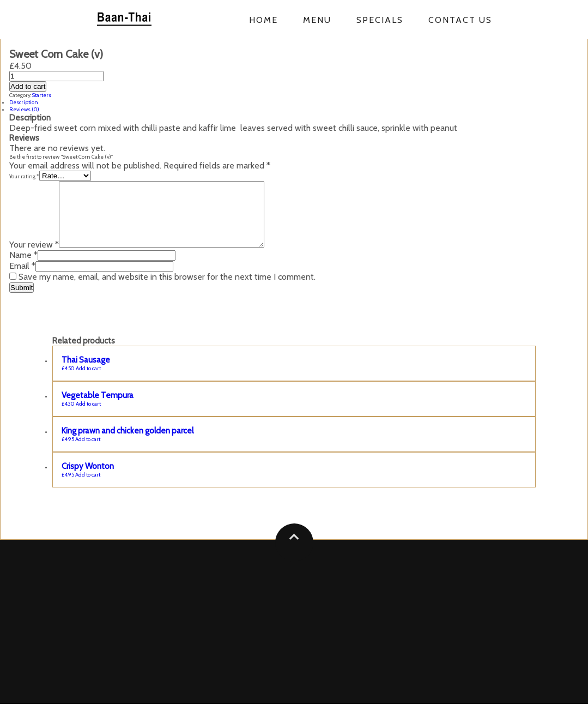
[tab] (294, 102)
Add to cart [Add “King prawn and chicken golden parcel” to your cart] (88, 452)
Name (23, 268)
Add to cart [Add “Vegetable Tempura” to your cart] (88, 417)
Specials (380, 20)
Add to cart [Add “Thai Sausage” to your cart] (88, 381)
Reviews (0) (24, 109)
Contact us (460, 20)
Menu (317, 20)
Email (22, 279)
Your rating (24, 176)
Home (263, 20)
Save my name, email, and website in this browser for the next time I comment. (167, 290)
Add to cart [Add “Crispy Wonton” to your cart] (88, 488)
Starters (42, 95)
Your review (34, 258)
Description (24, 102)
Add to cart (28, 86)
